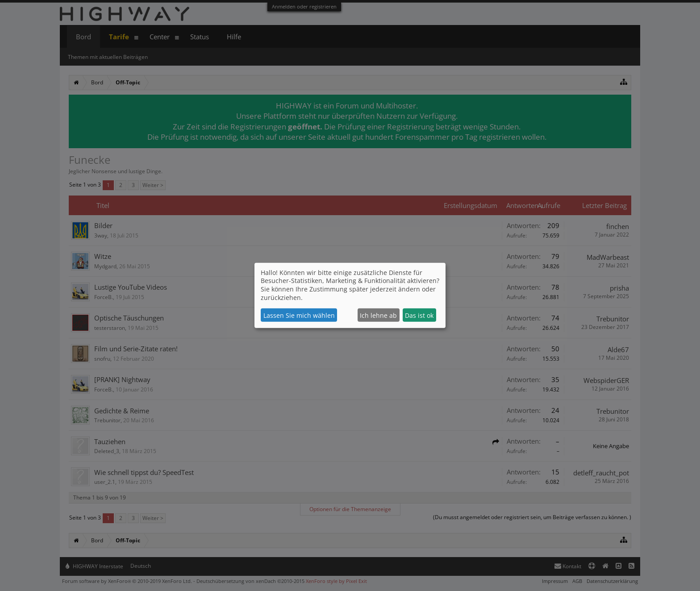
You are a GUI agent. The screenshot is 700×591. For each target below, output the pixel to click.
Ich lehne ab (378, 315)
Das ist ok (419, 315)
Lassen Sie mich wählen (299, 315)
